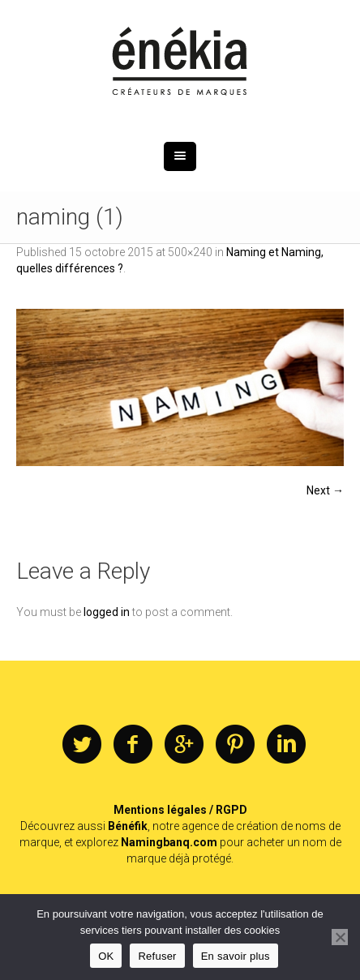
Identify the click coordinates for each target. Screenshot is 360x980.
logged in (107, 612)
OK (106, 956)
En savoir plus (236, 956)
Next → (325, 490)
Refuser (157, 956)
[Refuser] (340, 937)
